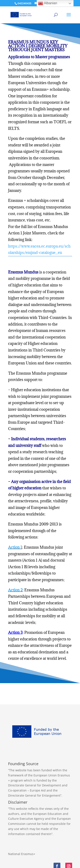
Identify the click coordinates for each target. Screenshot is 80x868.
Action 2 (15, 590)
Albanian (48, 3)
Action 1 (15, 547)
